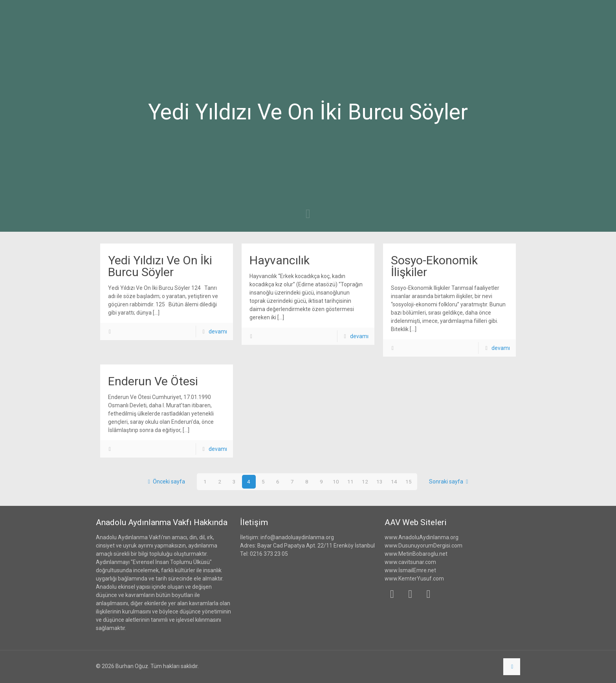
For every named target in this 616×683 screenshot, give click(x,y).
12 (365, 482)
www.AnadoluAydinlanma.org (422, 537)
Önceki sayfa (165, 482)
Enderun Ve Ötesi (153, 381)
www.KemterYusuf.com (414, 579)
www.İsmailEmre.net (410, 570)
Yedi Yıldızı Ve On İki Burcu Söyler (160, 266)
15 (409, 482)
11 (350, 482)
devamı (218, 331)
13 (379, 482)
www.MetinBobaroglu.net (416, 554)
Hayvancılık (280, 260)
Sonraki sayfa (450, 482)
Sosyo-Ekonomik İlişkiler (434, 266)
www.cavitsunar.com (410, 562)
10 (336, 482)
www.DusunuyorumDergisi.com (423, 546)
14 (394, 482)
